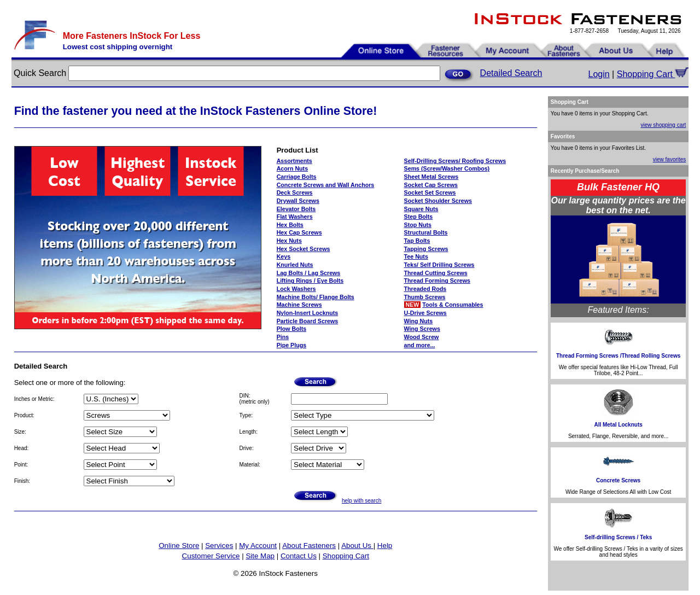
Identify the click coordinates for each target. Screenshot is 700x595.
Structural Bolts (426, 232)
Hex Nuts (289, 241)
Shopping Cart (653, 74)
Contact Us (299, 556)
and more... (420, 345)
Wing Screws (422, 329)
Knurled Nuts (295, 265)
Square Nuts (421, 209)
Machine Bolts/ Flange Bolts (316, 297)
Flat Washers (295, 217)
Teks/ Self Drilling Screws (439, 265)
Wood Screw (422, 337)
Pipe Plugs (291, 345)
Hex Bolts (290, 225)
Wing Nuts (419, 321)
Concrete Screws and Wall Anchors (326, 185)
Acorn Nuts (292, 168)
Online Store (179, 546)
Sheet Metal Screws (431, 177)
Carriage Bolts (297, 177)
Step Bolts (419, 217)
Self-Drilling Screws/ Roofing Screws (455, 161)
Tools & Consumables (453, 305)
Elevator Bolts (296, 209)
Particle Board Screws (308, 321)
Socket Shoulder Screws (438, 201)
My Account (258, 546)
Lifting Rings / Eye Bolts (310, 281)
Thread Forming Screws (437, 281)
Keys (284, 256)
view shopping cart (664, 125)
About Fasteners (309, 546)
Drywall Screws (298, 201)
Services (219, 546)
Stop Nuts (418, 225)
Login (599, 74)
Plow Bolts (291, 329)
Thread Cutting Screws (436, 273)
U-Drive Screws (425, 313)
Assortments (294, 161)
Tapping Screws (426, 249)
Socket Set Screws (430, 192)
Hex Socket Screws (304, 249)
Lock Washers (296, 289)
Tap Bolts (417, 241)
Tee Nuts (416, 256)
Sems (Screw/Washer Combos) (447, 168)
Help (385, 546)
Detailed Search (511, 73)
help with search (361, 501)
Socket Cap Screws (431, 185)
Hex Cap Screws (299, 232)
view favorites (670, 159)
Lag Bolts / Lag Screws (309, 273)
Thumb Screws (425, 297)
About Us (357, 546)
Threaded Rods (425, 289)
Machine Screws (299, 305)
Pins (283, 337)
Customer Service (211, 556)
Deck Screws (295, 192)
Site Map (260, 556)
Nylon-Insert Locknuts (308, 313)
